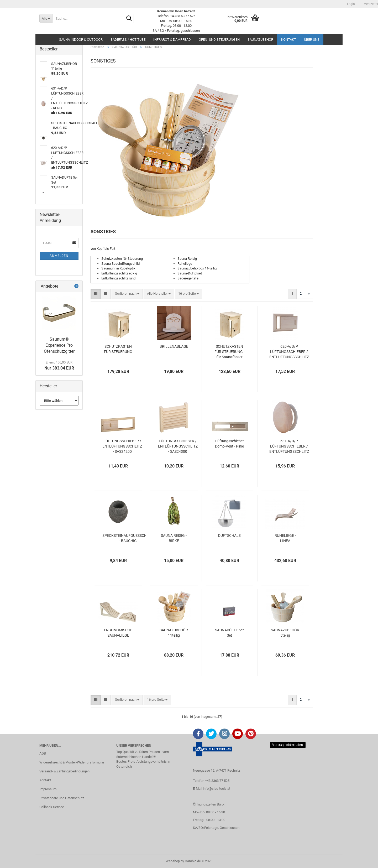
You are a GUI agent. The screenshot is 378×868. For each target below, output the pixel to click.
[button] (96, 294)
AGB (43, 753)
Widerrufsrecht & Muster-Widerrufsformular (72, 762)
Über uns (312, 40)
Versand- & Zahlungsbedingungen (64, 771)
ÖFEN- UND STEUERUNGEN (219, 40)
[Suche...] (46, 18)
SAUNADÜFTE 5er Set (229, 633)
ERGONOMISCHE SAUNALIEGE (118, 633)
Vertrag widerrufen (288, 745)
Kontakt (289, 40)
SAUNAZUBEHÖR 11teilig (174, 633)
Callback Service (52, 807)
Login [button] (351, 4)
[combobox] (127, 294)
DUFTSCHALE (229, 536)
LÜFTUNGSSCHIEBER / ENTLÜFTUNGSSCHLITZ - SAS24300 (178, 446)
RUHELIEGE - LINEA (285, 538)
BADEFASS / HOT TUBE (128, 40)
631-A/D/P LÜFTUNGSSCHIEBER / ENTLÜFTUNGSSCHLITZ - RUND (289, 446)
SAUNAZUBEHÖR (260, 40)
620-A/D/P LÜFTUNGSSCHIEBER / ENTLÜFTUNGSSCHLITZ (289, 352)
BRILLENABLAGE (174, 346)
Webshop (173, 861)
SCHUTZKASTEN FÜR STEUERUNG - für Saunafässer (230, 352)
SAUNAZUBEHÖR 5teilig (285, 633)
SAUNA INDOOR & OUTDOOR (81, 40)
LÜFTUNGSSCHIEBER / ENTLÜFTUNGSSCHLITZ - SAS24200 (122, 446)
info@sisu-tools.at (217, 789)
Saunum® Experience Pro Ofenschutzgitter (59, 345)
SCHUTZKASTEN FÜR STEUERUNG (118, 349)
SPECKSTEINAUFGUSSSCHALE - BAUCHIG (128, 538)
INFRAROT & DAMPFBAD (172, 40)
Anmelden (59, 256)
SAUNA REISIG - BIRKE (174, 538)
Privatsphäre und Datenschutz (62, 798)
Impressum (48, 789)
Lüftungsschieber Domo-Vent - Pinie (229, 444)
